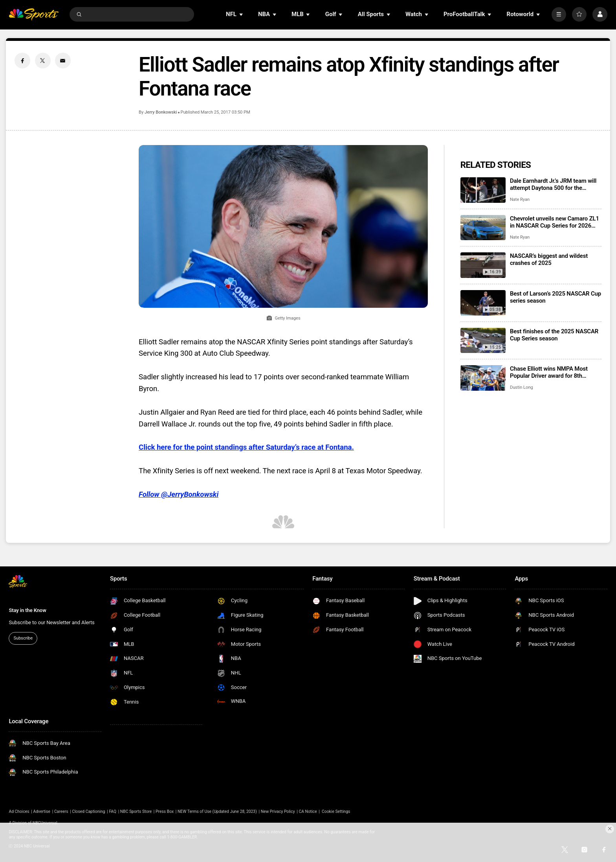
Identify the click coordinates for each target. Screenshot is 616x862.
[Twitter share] (43, 61)
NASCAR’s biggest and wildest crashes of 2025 (549, 259)
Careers (61, 811)
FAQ (113, 811)
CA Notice (308, 811)
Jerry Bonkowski (161, 112)
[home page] (34, 14)
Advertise (42, 811)
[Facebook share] (22, 61)
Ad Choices (19, 811)
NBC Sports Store (136, 811)
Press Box (165, 811)
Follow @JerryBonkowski (179, 494)
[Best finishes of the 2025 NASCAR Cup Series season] (483, 341)
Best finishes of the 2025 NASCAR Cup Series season (554, 335)
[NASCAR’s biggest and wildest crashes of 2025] (483, 265)
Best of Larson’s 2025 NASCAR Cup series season (555, 297)
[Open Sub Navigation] (242, 14)
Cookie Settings (336, 811)
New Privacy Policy (278, 811)
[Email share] (63, 61)
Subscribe (23, 638)
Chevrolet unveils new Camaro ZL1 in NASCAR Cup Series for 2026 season (555, 222)
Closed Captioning (88, 811)
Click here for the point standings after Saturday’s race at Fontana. (246, 447)
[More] (559, 14)
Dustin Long (522, 387)
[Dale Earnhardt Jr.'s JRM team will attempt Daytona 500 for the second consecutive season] (483, 190)
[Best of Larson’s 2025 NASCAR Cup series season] (483, 303)
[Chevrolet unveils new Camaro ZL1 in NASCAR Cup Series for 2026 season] (483, 228)
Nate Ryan (520, 199)
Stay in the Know (27, 610)
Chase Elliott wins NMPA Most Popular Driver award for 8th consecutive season (549, 372)
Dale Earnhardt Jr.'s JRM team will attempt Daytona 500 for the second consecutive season (553, 184)
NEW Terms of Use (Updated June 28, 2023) (217, 811)
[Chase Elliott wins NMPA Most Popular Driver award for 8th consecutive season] (483, 378)
